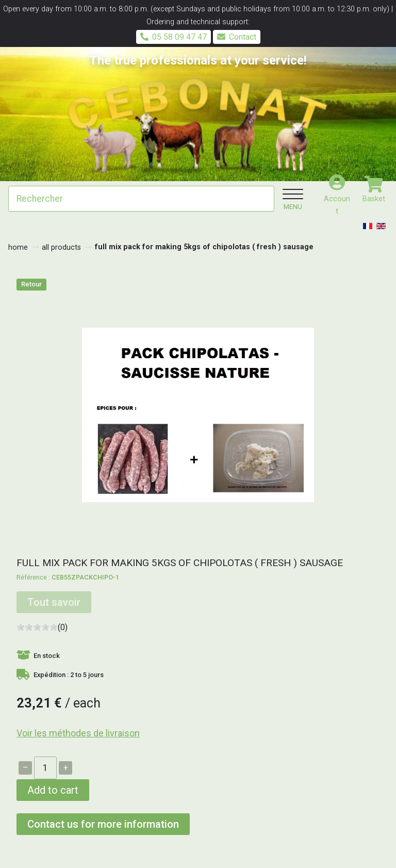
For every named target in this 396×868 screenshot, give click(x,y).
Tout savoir (54, 602)
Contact (237, 37)
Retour (31, 284)
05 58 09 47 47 (174, 37)
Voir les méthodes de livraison (78, 733)
